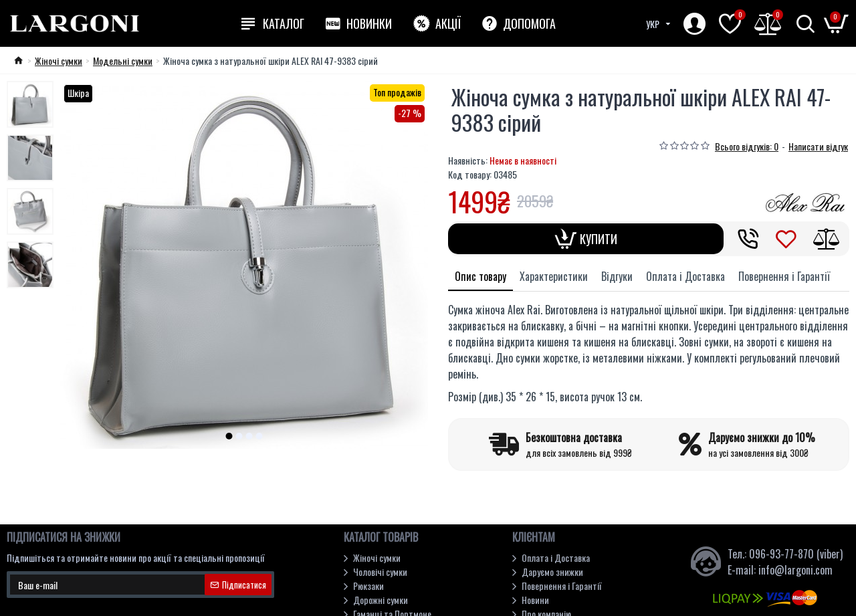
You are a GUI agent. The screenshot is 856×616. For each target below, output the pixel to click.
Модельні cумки (123, 61)
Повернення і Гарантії (784, 276)
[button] (229, 436)
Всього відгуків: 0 (747, 146)
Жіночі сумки (59, 61)
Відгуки (617, 276)
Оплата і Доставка (685, 276)
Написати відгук (818, 146)
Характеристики (554, 276)
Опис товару (480, 276)
